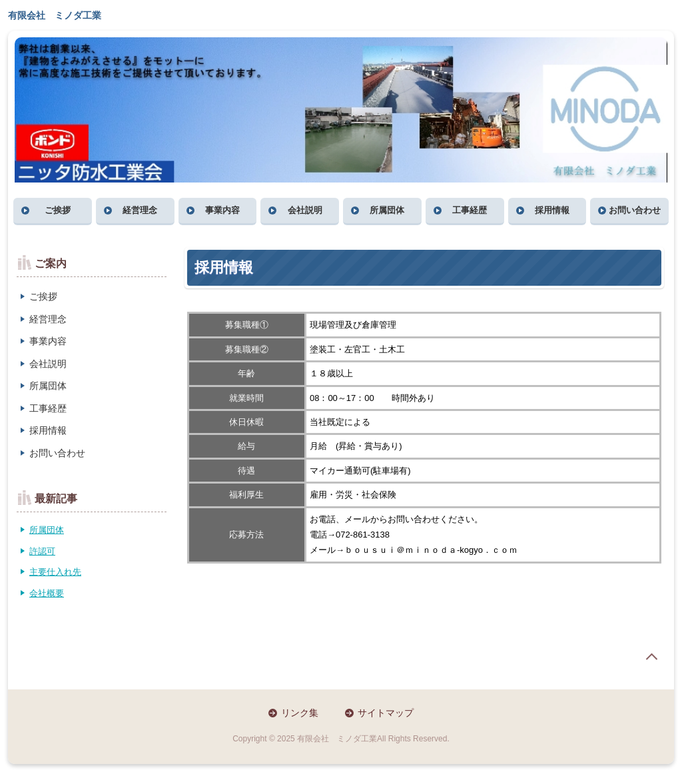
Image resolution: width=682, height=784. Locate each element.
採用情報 (552, 210)
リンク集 (300, 713)
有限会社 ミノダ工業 (55, 15)
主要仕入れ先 (55, 572)
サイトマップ (386, 713)
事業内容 (222, 210)
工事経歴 (470, 210)
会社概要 (47, 593)
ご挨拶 (58, 210)
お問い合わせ (635, 210)
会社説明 (305, 210)
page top (651, 657)
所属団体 (387, 210)
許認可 (42, 551)
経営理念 (140, 210)
